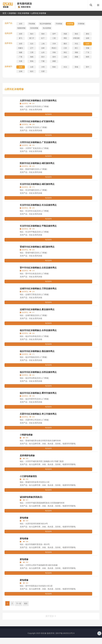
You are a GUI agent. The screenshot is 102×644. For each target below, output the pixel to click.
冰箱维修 (12, 13)
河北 (76, 44)
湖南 (76, 52)
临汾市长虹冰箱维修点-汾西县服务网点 (38, 372)
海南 (32, 57)
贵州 (54, 57)
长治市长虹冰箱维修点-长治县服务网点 (38, 205)
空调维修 (81, 24)
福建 (21, 52)
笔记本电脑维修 (45, 24)
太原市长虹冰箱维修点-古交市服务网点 (38, 101)
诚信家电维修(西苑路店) (31, 497)
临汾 (32, 71)
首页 (4, 13)
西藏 (76, 57)
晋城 (76, 67)
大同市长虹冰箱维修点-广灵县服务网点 (38, 142)
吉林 (43, 48)
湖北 (65, 52)
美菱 (65, 34)
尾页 (26, 604)
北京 (32, 44)
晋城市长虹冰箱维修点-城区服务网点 (37, 247)
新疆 (54, 61)
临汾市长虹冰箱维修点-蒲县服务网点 (37, 351)
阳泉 (54, 67)
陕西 (88, 57)
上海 (43, 44)
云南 (65, 57)
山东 (43, 52)
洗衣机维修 (34, 28)
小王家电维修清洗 (28, 476)
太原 (32, 67)
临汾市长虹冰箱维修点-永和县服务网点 (38, 330)
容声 (54, 34)
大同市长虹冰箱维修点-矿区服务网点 (37, 121)
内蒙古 (21, 48)
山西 (88, 44)
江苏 (65, 48)
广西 (21, 57)
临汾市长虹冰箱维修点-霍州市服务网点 (38, 393)
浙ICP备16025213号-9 (65, 633)
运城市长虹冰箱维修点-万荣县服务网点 (38, 289)
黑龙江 (54, 48)
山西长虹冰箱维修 (39, 13)
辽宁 (32, 48)
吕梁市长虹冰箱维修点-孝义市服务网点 (38, 414)
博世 (65, 38)
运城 (21, 71)
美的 (43, 34)
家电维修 (24, 518)
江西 (32, 52)
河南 (54, 52)
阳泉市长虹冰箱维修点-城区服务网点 (37, 163)
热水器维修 (47, 28)
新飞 (21, 38)
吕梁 (43, 71)
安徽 (88, 48)
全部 (21, 24)
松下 (43, 38)
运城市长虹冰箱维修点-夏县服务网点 (37, 309)
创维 (88, 38)
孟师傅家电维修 (27, 456)
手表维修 (59, 24)
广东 (88, 52)
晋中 (88, 67)
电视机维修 (21, 28)
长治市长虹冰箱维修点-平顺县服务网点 (38, 226)
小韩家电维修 (26, 435)
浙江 (76, 48)
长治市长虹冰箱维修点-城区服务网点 (37, 184)
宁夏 (43, 61)
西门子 (32, 38)
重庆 (65, 44)
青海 (32, 61)
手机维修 (32, 24)
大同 (43, 67)
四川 (43, 57)
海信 (76, 34)
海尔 (32, 34)
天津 (54, 44)
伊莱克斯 (76, 38)
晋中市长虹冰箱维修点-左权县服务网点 (38, 268)
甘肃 (21, 61)
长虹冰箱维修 (24, 13)
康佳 (88, 34)
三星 (54, 38)
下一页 (19, 604)
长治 (65, 67)
